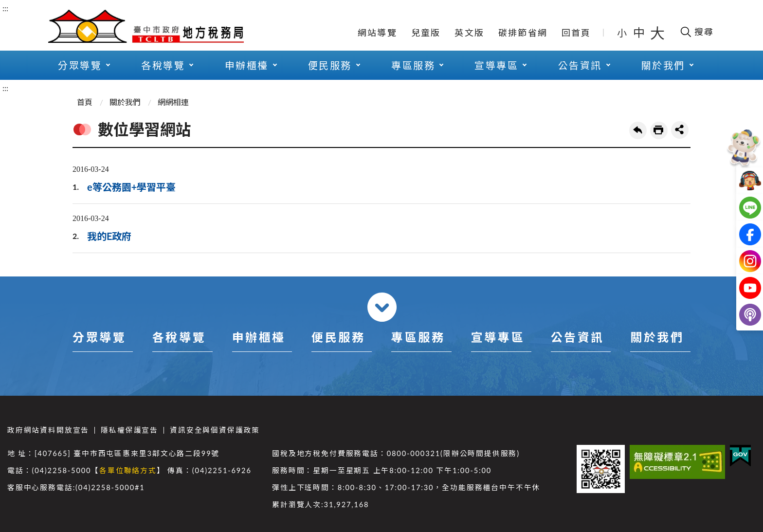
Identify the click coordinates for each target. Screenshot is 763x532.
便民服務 (330, 65)
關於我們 (663, 65)
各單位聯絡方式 (128, 470)
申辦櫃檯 (247, 65)
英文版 (469, 33)
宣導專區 (496, 65)
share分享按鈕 (680, 130)
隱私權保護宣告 (129, 430)
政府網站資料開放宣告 (48, 430)
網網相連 (173, 102)
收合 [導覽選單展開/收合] (382, 307)
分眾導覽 (80, 65)
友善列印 (659, 130)
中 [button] (640, 32)
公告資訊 (580, 65)
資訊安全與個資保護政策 (215, 430)
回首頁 (576, 33)
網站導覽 (377, 33)
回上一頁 (638, 130)
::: (5, 8)
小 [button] (623, 33)
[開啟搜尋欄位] (697, 32)
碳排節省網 (523, 33)
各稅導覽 (163, 65)
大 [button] (657, 33)
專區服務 (413, 65)
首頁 (85, 102)
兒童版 (426, 33)
